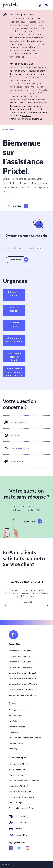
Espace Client (22, 822)
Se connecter (15, 206)
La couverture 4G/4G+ (19, 764)
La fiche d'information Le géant (23, 689)
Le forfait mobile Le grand (20, 656)
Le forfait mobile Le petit (20, 651)
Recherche (16, 260)
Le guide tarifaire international (23, 695)
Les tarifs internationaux (20, 792)
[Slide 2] (27, 604)
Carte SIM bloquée (14, 309)
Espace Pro (21, 835)
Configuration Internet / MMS (14, 357)
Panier (19, 829)
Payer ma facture (17, 775)
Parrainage (14, 749)
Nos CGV (13, 721)
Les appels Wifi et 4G (19, 786)
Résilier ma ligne (16, 803)
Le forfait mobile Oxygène (21, 662)
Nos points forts (16, 716)
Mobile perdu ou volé (14, 294)
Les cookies (14, 732)
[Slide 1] (21, 604)
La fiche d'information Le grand (23, 678)
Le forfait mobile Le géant (20, 667)
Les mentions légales (18, 727)
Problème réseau (14, 324)
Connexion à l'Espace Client (14, 340)
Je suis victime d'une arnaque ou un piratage (14, 372)
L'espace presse (16, 743)
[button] (6, 605)
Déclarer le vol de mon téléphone (24, 780)
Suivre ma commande (19, 769)
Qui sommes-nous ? (18, 710)
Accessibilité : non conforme (22, 808)
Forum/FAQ (22, 816)
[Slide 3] (32, 604)
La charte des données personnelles (25, 738)
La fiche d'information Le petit (23, 673)
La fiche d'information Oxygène (23, 684)
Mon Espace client (26, 521)
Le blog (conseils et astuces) (21, 797)
